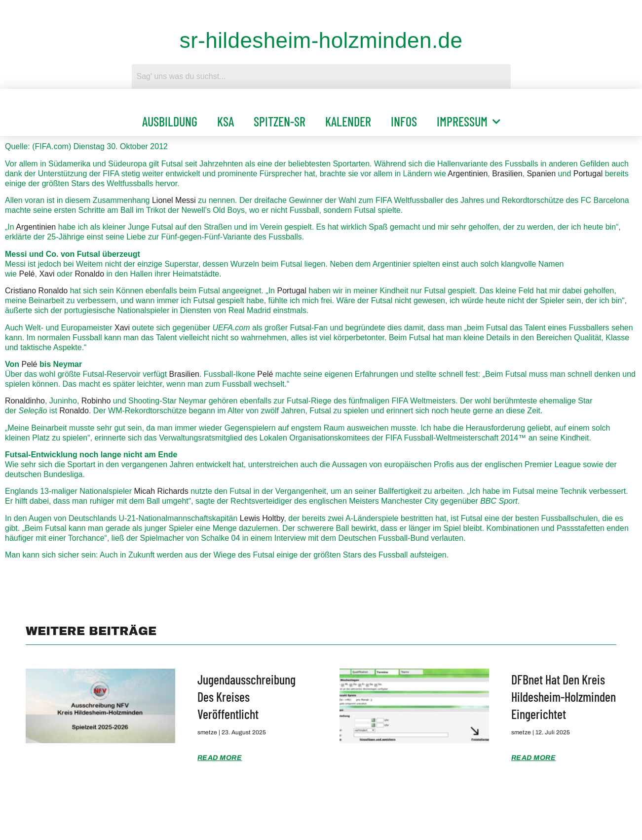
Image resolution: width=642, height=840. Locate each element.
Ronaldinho (25, 401)
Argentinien (468, 174)
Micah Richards (161, 491)
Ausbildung (170, 121)
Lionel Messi (174, 200)
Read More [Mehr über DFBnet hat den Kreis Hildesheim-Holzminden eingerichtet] (534, 758)
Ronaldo (89, 274)
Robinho (96, 401)
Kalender (348, 121)
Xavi (47, 274)
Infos (404, 121)
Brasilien (507, 174)
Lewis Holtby (262, 518)
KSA (226, 121)
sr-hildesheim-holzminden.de (321, 40)
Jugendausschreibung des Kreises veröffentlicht (246, 697)
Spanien (541, 174)
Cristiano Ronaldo (36, 291)
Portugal (588, 174)
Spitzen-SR (280, 121)
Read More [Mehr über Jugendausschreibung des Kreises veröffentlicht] (220, 758)
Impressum (469, 121)
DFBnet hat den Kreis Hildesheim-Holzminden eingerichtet (564, 697)
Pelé (27, 274)
